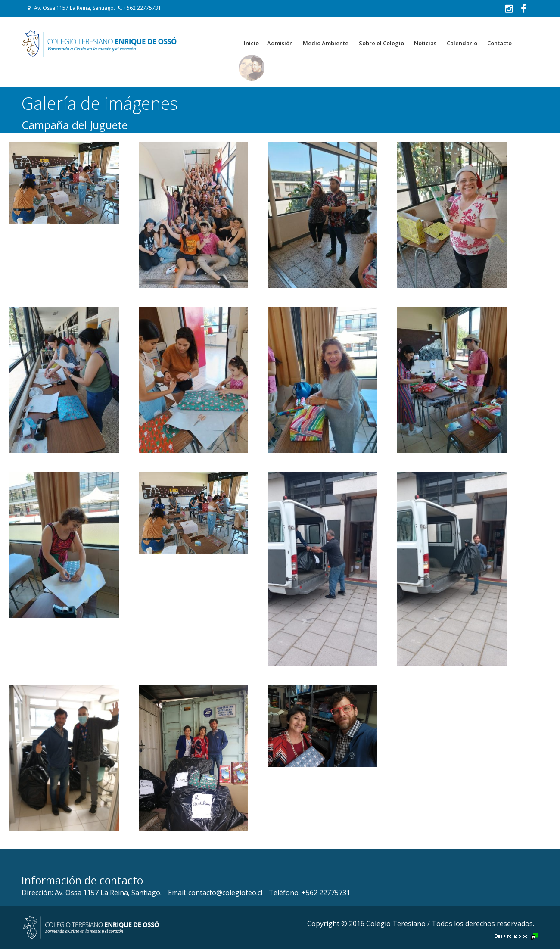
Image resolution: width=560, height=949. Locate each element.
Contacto (499, 43)
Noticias (425, 43)
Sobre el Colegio (381, 43)
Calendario (462, 43)
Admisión (280, 43)
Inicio (251, 43)
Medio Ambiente (326, 43)
